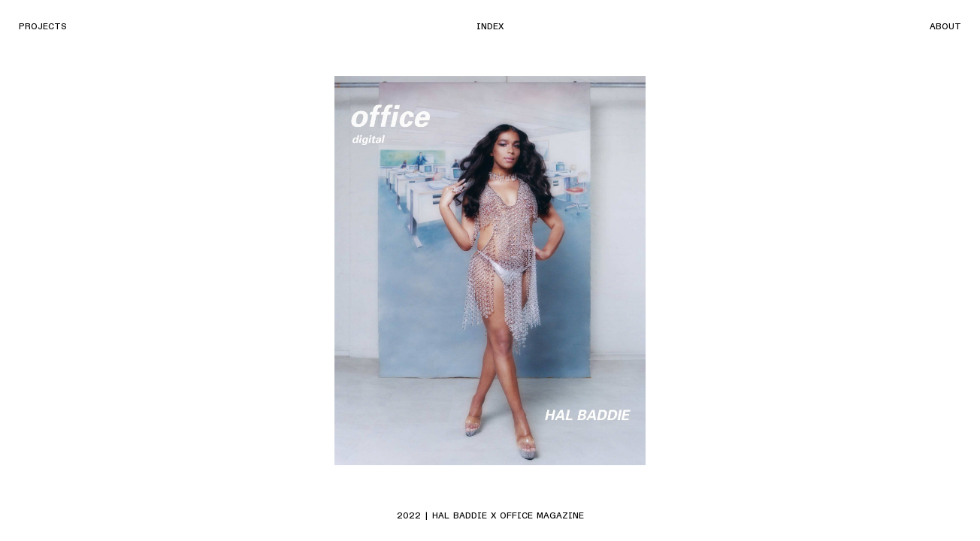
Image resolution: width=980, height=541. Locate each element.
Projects (43, 26)
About (945, 26)
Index (490, 26)
